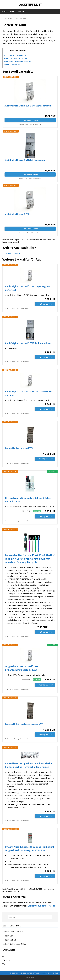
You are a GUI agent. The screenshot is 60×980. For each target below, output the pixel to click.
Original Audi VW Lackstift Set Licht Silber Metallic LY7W (28, 500)
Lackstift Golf (8, 936)
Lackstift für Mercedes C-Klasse (15, 944)
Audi (12, 11)
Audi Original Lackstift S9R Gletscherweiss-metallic (29, 393)
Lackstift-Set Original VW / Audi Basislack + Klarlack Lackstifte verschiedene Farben (29, 765)
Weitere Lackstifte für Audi (18, 62)
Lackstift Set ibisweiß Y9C (19, 448)
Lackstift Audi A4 (13, 253)
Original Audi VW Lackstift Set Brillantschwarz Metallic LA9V (22, 668)
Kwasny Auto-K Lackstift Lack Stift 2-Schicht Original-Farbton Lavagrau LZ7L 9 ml (30, 849)
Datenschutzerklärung (30, 973)
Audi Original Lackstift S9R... (18, 214)
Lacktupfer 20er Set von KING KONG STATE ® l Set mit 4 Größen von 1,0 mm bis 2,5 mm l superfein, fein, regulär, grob (30, 559)
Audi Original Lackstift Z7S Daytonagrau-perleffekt (28, 106)
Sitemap (55, 973)
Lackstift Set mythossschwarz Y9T (24, 724)
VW (4, 964)
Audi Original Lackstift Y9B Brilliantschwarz (25, 160)
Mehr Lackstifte (12, 65)
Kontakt (46, 973)
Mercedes (22, 11)
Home (4, 11)
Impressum (14, 973)
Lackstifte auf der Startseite (41, 906)
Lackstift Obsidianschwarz (13, 932)
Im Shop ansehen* (31, 120)
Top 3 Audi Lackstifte (15, 55)
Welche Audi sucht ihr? (15, 58)
